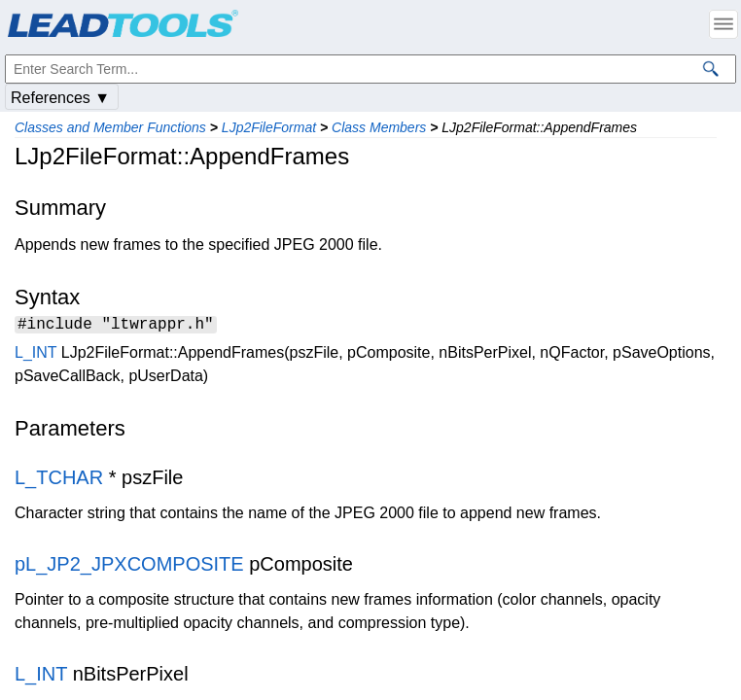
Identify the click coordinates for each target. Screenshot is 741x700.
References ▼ (60, 98)
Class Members (379, 127)
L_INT (35, 355)
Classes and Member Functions (110, 127)
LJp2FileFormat (269, 127)
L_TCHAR (59, 480)
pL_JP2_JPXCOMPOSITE (129, 567)
